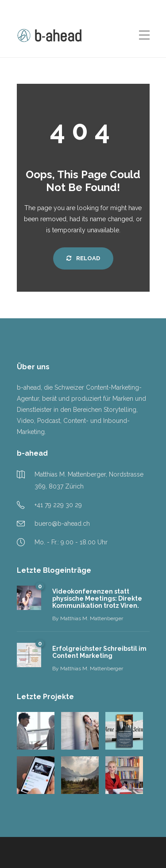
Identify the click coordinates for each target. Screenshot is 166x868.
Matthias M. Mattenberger (92, 618)
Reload (83, 258)
